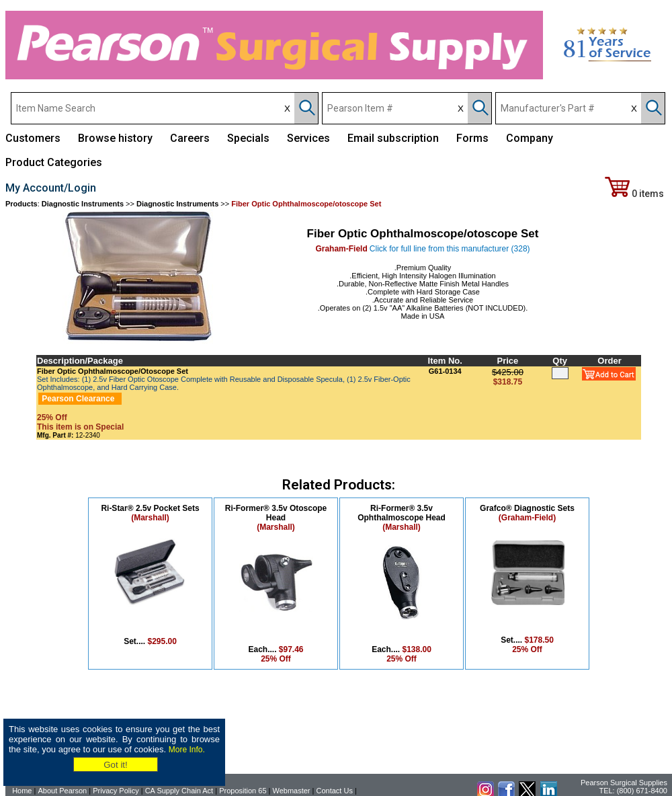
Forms (472, 138)
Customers (33, 138)
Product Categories (54, 162)
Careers (190, 138)
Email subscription (393, 138)
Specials (248, 138)
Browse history (115, 138)
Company (530, 138)
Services (308, 138)
